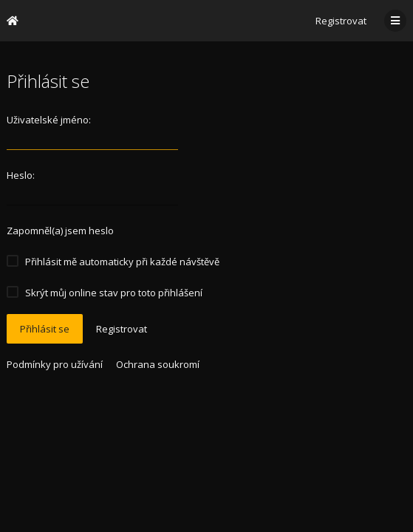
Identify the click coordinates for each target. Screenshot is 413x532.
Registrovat (341, 21)
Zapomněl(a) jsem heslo (60, 231)
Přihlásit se (45, 329)
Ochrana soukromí (158, 364)
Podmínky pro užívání (55, 364)
